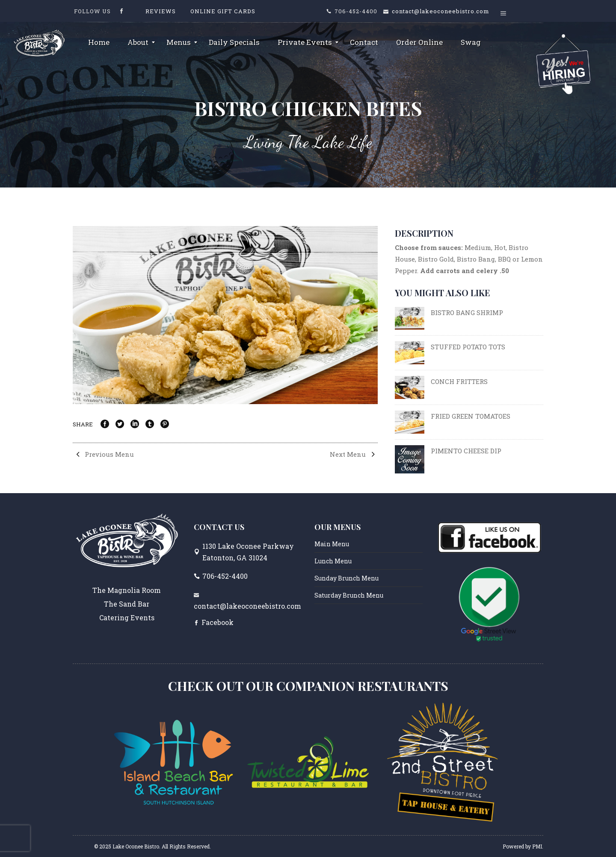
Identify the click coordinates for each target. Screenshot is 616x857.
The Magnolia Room (127, 590)
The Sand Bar (127, 604)
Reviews (161, 11)
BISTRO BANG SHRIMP (467, 312)
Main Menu (332, 544)
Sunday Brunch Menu (346, 578)
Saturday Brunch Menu (349, 595)
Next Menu (354, 454)
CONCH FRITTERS (459, 381)
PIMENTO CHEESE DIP (466, 451)
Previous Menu (103, 454)
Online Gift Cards (223, 11)
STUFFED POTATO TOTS (468, 347)
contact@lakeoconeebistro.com (441, 11)
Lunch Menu (333, 561)
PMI (537, 846)
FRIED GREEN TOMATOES (471, 416)
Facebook (218, 622)
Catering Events (127, 617)
